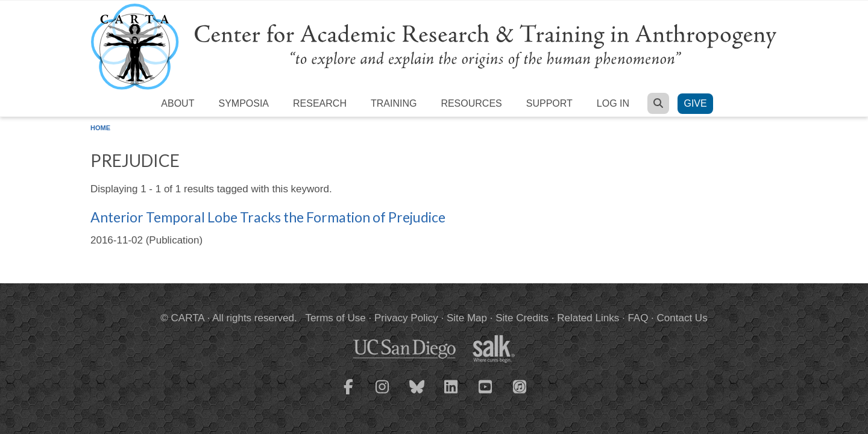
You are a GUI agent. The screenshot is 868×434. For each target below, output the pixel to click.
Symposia (244, 103)
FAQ (638, 318)
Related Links (588, 318)
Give (695, 103)
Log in (613, 103)
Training (394, 103)
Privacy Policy (406, 318)
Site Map (467, 318)
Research (320, 103)
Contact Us (682, 318)
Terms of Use (336, 318)
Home (100, 128)
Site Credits (522, 318)
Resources (471, 103)
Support (549, 103)
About (178, 103)
